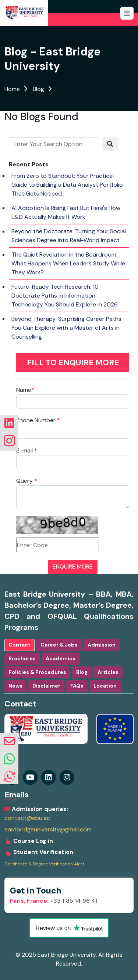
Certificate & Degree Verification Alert (44, 864)
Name (25, 390)
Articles (108, 672)
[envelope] (9, 741)
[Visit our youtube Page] (30, 777)
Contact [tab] (20, 645)
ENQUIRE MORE (73, 567)
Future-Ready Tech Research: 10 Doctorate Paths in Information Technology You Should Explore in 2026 (65, 296)
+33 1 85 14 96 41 (54, 901)
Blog (38, 89)
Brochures (22, 658)
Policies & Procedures (37, 672)
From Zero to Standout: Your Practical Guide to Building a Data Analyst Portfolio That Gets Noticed (67, 185)
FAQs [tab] (77, 686)
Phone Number (38, 420)
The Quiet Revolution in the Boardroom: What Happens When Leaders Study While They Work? (68, 263)
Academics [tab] (61, 658)
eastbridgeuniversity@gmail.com (48, 830)
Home (12, 89)
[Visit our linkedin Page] (67, 777)
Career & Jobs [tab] (59, 645)
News (15, 686)
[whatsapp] (9, 759)
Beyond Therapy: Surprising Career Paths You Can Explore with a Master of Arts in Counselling (66, 328)
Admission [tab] (102, 645)
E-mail (27, 450)
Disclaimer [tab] (46, 686)
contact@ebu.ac (27, 818)
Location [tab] (105, 686)
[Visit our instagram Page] (49, 777)
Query (27, 481)
